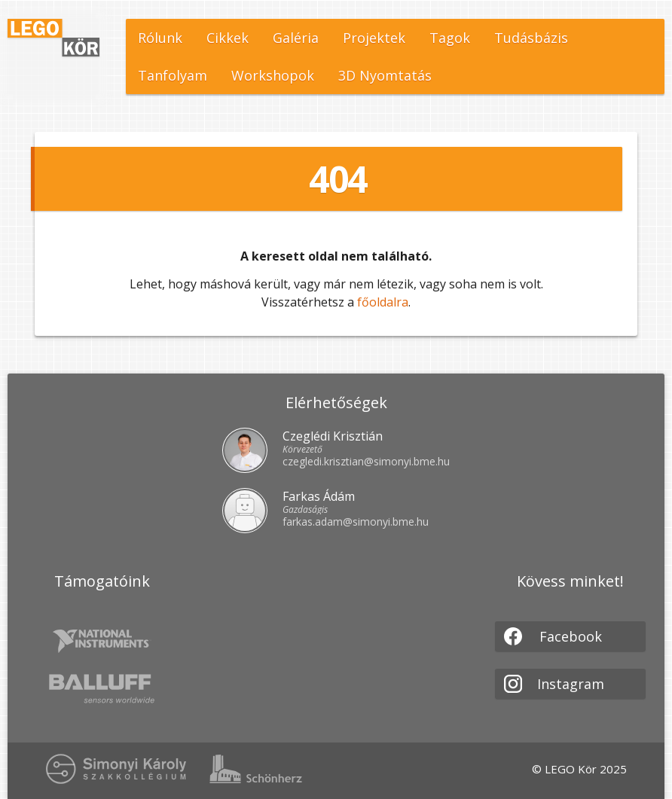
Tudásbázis (531, 38)
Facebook (553, 636)
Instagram (554, 684)
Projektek (374, 38)
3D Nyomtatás (385, 75)
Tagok (450, 38)
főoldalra (383, 302)
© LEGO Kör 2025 (579, 769)
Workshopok (273, 75)
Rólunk (160, 38)
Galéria (296, 38)
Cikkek (228, 38)
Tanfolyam (173, 75)
